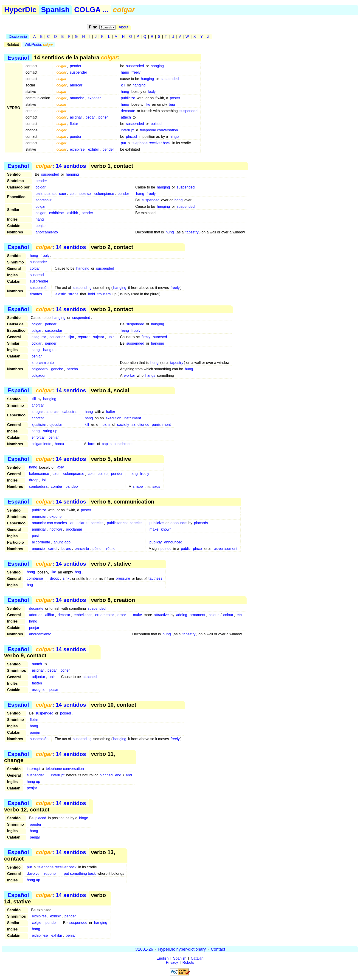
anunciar (77, 98)
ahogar (37, 412)
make (154, 529)
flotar (74, 124)
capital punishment (117, 444)
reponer (51, 873)
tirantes (36, 294)
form (92, 444)
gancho (57, 369)
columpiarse (104, 194)
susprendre (39, 281)
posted (166, 549)
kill (123, 85)
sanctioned (140, 425)
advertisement (226, 549)
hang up (50, 350)
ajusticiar (39, 425)
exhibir (94, 149)
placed (131, 137)
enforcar (38, 437)
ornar (122, 615)
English (163, 958)
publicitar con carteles (125, 523)
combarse (35, 579)
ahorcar (76, 85)
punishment (161, 425)
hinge (174, 137)
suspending (82, 288)
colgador (38, 375)
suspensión (39, 288)
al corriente (41, 542)
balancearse (46, 194)
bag (172, 104)
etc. (240, 615)
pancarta (82, 549)
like (147, 104)
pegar (90, 117)
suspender (79, 72)
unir (111, 337)
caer (63, 194)
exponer (94, 98)
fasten (37, 683)
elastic (60, 294)
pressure (123, 579)
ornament (197, 615)
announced (173, 542)
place (197, 549)
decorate (128, 111)
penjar (41, 226)
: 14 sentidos (61, 166)
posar (54, 690)
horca (59, 444)
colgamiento (41, 444)
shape (138, 487)
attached (160, 337)
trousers (104, 294)
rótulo (111, 549)
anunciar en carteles (87, 523)
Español (18, 57)
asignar (76, 117)
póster (98, 549)
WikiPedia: (39, 45)
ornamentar (104, 615)
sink (66, 579)
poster (175, 98)
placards (201, 523)
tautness (155, 579)
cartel (53, 549)
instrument (132, 418)
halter (111, 412)
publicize (128, 98)
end (118, 775)
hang (125, 72)
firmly (146, 337)
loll (44, 480)
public (186, 549)
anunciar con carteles (49, 523)
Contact (218, 949)
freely (136, 72)
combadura (38, 487)
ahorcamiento (47, 232)
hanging (157, 66)
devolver (34, 873)
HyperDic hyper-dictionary (182, 949)
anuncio (38, 549)
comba (56, 487)
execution (114, 418)
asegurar (39, 337)
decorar (64, 615)
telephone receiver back (151, 143)
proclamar (74, 529)
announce (179, 523)
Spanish (55, 10)
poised (156, 124)
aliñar (50, 615)
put (123, 143)
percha (72, 369)
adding (182, 615)
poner (103, 117)
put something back (80, 873)
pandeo (72, 487)
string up (50, 431)
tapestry (192, 232)
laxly (152, 92)
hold (91, 294)
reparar (84, 337)
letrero (66, 549)
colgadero (39, 369)
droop (34, 480)
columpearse (80, 194)
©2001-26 (144, 949)
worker (129, 375)
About (124, 27)
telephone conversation (159, 130)
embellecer (83, 615)
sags (156, 487)
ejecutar (56, 425)
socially (123, 425)
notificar (56, 529)
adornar (35, 615)
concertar (57, 337)
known (166, 529)
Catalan (197, 958)
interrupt (128, 130)
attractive (161, 615)
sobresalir (44, 200)
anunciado (62, 542)
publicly (156, 542)
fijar (71, 337)
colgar (41, 187)
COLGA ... (91, 10)
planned (106, 775)
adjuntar (39, 677)
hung (170, 232)
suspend (37, 275)
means (105, 425)
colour (214, 615)
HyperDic (20, 10)
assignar (39, 690)
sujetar (99, 337)
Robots (188, 962)
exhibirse (77, 149)
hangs (150, 375)
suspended (135, 66)
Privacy (172, 962)
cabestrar (70, 412)
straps (73, 294)
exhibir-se (40, 936)
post (35, 536)
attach (126, 117)
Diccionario (18, 37)
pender (76, 66)
